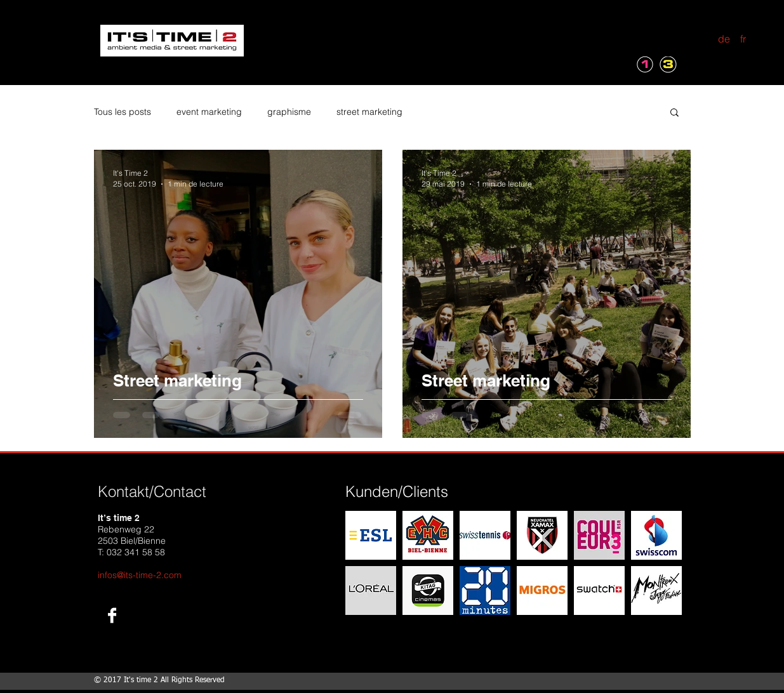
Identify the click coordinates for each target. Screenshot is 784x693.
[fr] (743, 39)
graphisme (289, 112)
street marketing (369, 112)
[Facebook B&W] (112, 615)
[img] (371, 535)
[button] (674, 113)
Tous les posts (123, 112)
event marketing (209, 112)
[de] (724, 39)
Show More (514, 629)
